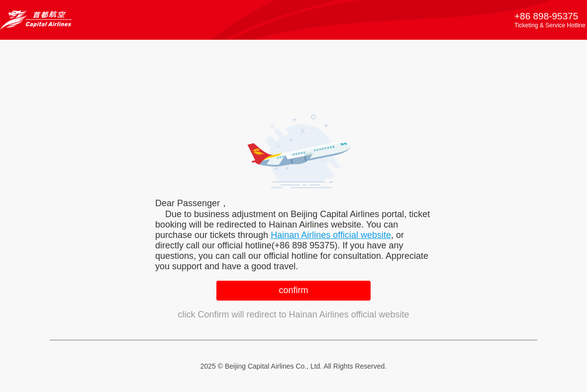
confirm (293, 290)
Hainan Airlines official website (331, 235)
